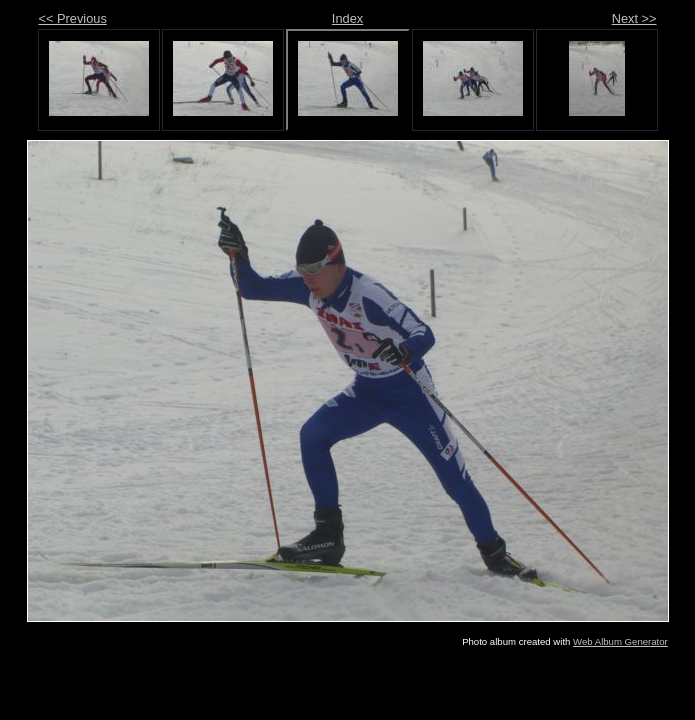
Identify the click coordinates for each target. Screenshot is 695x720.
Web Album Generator (620, 641)
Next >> (634, 18)
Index (347, 18)
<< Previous (73, 18)
